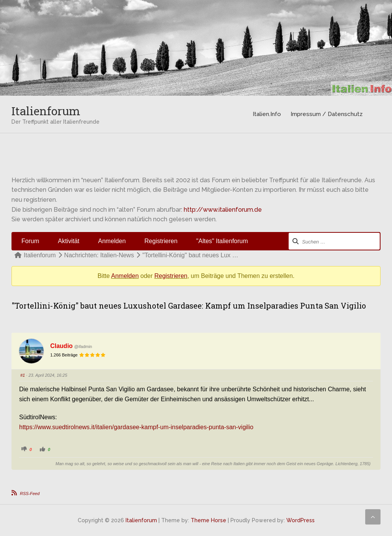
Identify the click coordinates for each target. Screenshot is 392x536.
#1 (23, 375)
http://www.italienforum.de (223, 210)
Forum (30, 241)
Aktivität (69, 241)
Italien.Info (267, 114)
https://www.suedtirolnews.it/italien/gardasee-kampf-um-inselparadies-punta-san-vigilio (136, 427)
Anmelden (112, 241)
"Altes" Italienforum (222, 241)
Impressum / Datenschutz (327, 114)
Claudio (61, 346)
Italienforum (46, 111)
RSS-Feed (30, 494)
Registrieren (161, 241)
